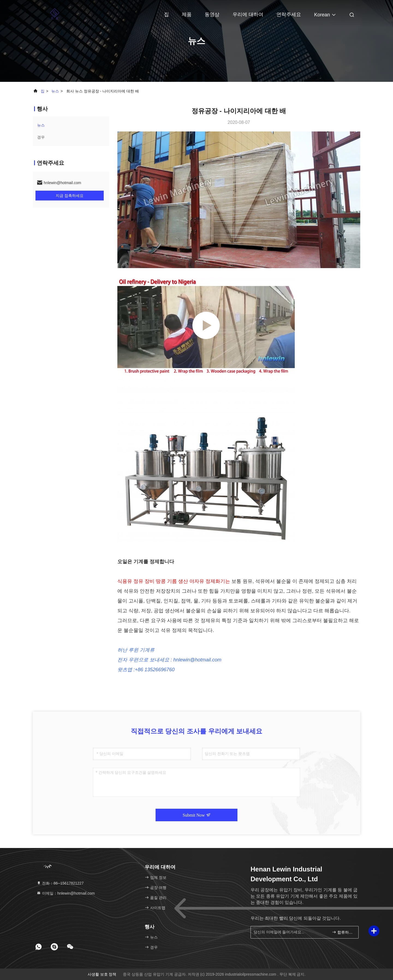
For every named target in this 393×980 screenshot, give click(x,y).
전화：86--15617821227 (60, 883)
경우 (41, 137)
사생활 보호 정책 (102, 974)
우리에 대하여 (248, 14)
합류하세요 (343, 932)
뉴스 (55, 91)
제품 (187, 14)
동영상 (212, 14)
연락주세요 (289, 14)
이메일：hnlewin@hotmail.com (66, 893)
